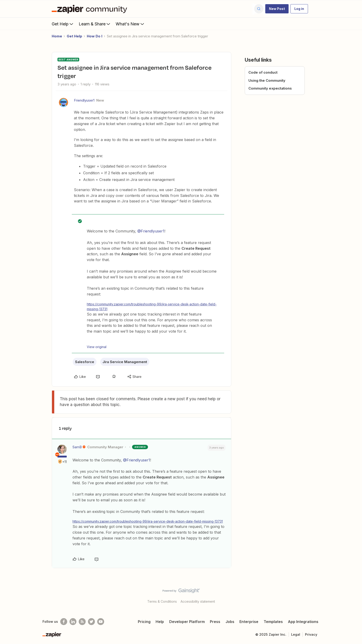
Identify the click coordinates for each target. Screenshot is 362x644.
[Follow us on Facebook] (64, 622)
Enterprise (249, 622)
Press (215, 622)
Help (160, 622)
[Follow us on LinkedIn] (73, 622)
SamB (77, 447)
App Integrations (303, 622)
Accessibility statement (198, 601)
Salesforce (85, 362)
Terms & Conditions (162, 601)
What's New (130, 24)
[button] (277, 9)
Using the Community (267, 80)
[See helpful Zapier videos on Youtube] (101, 622)
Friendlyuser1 (84, 100)
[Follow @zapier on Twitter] (91, 622)
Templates (273, 622)
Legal (296, 634)
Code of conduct (263, 72)
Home (57, 36)
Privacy (311, 634)
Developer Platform (187, 622)
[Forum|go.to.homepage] (90, 9)
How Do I (95, 36)
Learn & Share (95, 24)
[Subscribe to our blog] (82, 622)
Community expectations (270, 88)
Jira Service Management (125, 362)
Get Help (63, 24)
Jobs (230, 622)
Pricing (144, 622)
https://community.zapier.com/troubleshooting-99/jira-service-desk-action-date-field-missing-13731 (152, 307)
